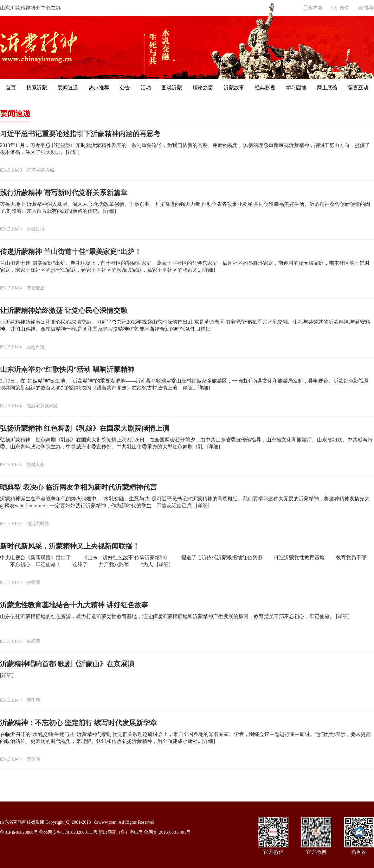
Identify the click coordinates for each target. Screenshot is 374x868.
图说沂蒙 (172, 88)
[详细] (73, 152)
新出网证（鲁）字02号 (121, 832)
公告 (125, 88)
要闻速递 (68, 88)
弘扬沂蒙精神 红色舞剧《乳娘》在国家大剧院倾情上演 (85, 428)
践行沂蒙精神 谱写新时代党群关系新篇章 (64, 193)
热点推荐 (99, 88)
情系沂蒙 (37, 88)
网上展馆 (327, 88)
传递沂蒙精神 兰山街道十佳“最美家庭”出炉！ (71, 252)
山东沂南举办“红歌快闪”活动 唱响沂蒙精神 (67, 369)
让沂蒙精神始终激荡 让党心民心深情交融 (64, 310)
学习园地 (296, 88)
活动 (146, 88)
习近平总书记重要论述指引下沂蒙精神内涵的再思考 (80, 134)
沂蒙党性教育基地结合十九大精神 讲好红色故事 (74, 605)
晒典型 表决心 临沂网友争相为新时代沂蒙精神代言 (78, 487)
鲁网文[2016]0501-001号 (168, 832)
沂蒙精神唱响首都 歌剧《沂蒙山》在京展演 (67, 664)
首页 (11, 88)
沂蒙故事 (234, 88)
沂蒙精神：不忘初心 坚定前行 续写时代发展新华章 (78, 723)
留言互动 (358, 88)
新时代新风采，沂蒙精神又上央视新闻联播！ (70, 546)
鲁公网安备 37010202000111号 (68, 832)
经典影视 (265, 88)
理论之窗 (203, 88)
